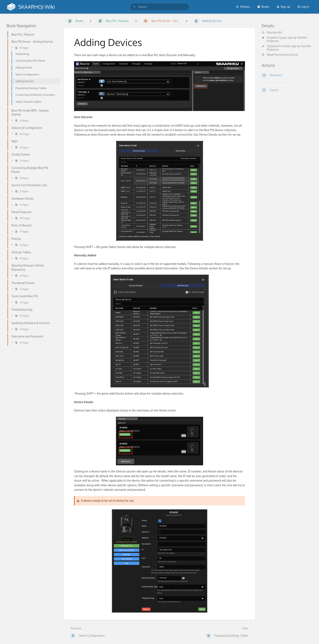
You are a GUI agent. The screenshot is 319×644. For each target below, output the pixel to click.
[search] (159, 7)
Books (263, 7)
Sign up (283, 7)
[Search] (134, 7)
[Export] (287, 90)
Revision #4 (272, 33)
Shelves (243, 7)
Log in (303, 7)
